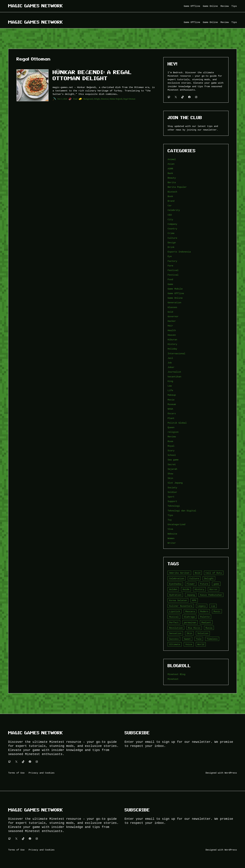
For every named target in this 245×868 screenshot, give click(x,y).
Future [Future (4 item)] (204, 584)
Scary (171, 450)
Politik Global (177, 423)
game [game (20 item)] (216, 584)
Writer (172, 543)
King (170, 381)
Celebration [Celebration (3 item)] (177, 578)
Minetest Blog (176, 674)
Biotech (172, 192)
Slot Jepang (175, 483)
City (170, 219)
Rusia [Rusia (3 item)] (209, 628)
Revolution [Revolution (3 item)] (176, 628)
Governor (173, 316)
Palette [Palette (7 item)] (205, 617)
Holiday (172, 349)
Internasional (176, 353)
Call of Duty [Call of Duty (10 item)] (214, 573)
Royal (171, 446)
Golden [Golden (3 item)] (173, 589)
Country (172, 229)
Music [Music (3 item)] (217, 611)
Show (170, 474)
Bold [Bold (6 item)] (198, 573)
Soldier (172, 492)
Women (171, 538)
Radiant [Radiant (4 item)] (206, 622)
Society (172, 488)
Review (172, 437)
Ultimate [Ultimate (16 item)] (175, 644)
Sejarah (172, 469)
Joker (171, 367)
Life (170, 390)
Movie (171, 400)
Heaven (172, 335)
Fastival (173, 270)
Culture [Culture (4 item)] (194, 578)
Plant (171, 418)
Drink (171, 247)
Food (75, 99)
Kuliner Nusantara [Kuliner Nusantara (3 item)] (181, 606)
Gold (170, 312)
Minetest (173, 679)
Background (88, 99)
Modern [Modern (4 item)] (204, 611)
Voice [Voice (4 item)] (189, 644)
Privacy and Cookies (42, 773)
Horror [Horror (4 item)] (214, 589)
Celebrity (174, 210)
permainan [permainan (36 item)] (190, 622)
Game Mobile (175, 289)
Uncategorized (176, 524)
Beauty (172, 178)
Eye (170, 256)
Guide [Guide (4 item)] (186, 589)
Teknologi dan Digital (182, 511)
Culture (172, 238)
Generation (174, 303)
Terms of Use (16, 773)
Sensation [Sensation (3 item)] (175, 633)
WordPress (231, 773)
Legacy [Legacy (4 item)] (202, 606)
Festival (173, 275)
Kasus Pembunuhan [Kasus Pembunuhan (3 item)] (211, 595)
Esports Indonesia (179, 252)
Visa (170, 529)
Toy (170, 520)
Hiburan (172, 340)
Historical (105, 99)
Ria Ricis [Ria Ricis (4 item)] (194, 628)
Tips (170, 515)
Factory (172, 261)
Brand (171, 201)
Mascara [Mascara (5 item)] (190, 611)
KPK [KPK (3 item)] (194, 600)
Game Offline (176, 293)
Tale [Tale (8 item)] (199, 639)
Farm (170, 266)
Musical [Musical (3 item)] (174, 617)
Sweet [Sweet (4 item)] (187, 639)
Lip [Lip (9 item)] (213, 606)
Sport (171, 497)
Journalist (174, 372)
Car (170, 205)
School (172, 455)
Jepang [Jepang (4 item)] (191, 595)
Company (172, 224)
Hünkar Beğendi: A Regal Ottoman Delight (92, 75)
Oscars (172, 413)
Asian (171, 164)
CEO (170, 215)
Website (172, 534)
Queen (171, 427)
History (172, 344)
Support (172, 501)
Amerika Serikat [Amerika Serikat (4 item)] (179, 573)
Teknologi (174, 506)
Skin (170, 478)
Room (170, 441)
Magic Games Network (36, 6)
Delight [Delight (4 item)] (209, 578)
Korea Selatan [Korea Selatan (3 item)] (178, 600)
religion (173, 432)
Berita (172, 182)
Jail (170, 358)
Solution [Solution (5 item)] (203, 633)
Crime (171, 233)
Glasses (172, 307)
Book (170, 196)
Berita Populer (177, 187)
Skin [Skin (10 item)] (189, 633)
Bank (170, 173)
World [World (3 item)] (201, 644)
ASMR (170, 169)
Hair (170, 326)
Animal (172, 159)
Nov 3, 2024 (62, 99)
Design (172, 243)
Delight (97, 99)
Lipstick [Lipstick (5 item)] (175, 611)
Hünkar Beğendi (116, 99)
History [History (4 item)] (199, 589)
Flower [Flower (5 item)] (191, 584)
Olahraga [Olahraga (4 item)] (189, 617)
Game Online (175, 298)
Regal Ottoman (129, 99)
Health (172, 330)
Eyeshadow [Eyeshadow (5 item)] (175, 584)
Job (170, 363)
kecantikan (174, 377)
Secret (172, 464)
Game (170, 284)
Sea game (173, 460)
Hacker (172, 321)
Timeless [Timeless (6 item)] (212, 639)
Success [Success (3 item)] (174, 639)
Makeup (172, 395)
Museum (172, 404)
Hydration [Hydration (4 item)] (175, 595)
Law (170, 386)
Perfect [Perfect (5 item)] (174, 622)
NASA (170, 409)
